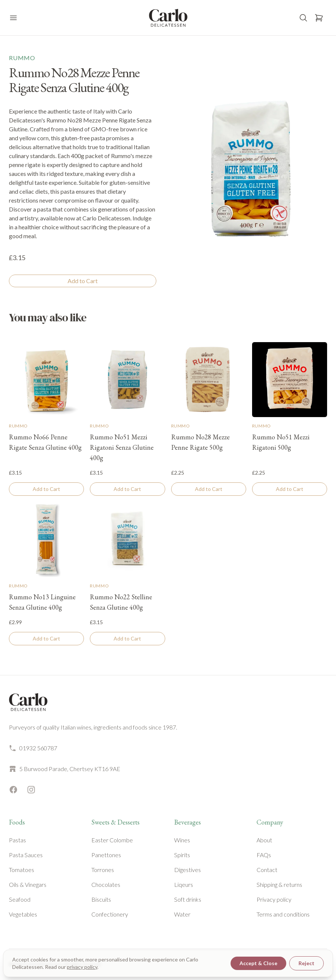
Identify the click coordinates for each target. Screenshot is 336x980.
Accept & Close (258, 963)
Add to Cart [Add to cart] (83, 281)
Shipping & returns (279, 884)
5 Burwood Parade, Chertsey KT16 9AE (65, 769)
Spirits (182, 855)
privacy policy (82, 967)
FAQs (264, 855)
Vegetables (23, 914)
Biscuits (101, 899)
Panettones (106, 855)
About (264, 840)
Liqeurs (184, 884)
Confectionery (110, 914)
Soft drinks (188, 899)
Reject (306, 963)
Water (182, 914)
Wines (182, 840)
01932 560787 (33, 748)
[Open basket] (319, 18)
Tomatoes (22, 870)
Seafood (20, 899)
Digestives (187, 870)
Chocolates (106, 884)
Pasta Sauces (26, 855)
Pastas (17, 840)
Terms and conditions (283, 914)
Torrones (103, 870)
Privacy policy (274, 899)
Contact (267, 870)
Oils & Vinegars (28, 884)
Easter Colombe (112, 840)
